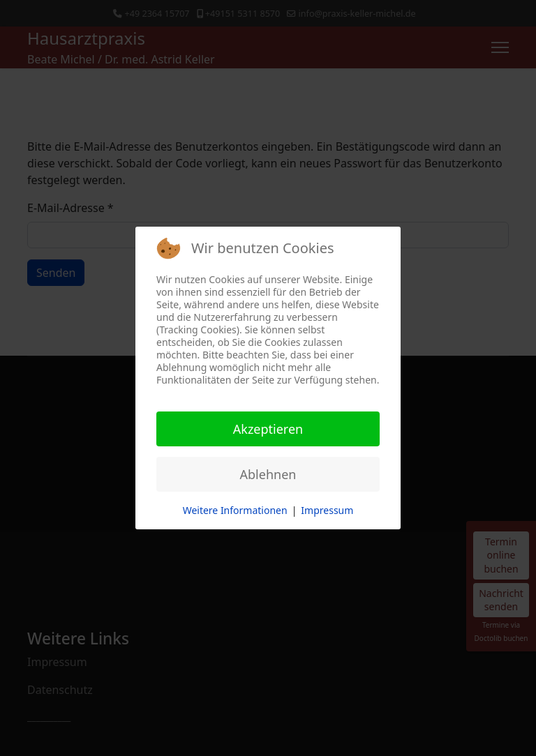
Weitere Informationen (235, 510)
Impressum (327, 510)
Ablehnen (268, 474)
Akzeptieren (268, 429)
